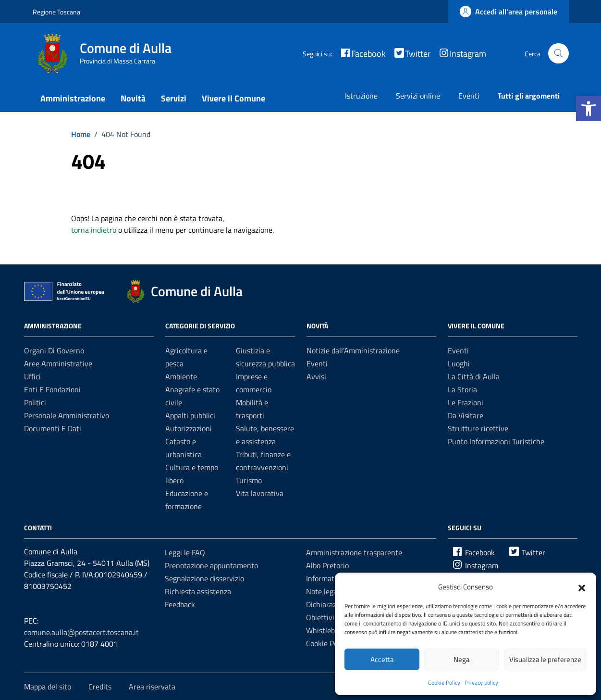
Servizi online (418, 96)
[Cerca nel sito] (558, 54)
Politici (35, 402)
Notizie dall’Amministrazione (353, 350)
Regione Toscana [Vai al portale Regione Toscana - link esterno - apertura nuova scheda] (56, 12)
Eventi (469, 96)
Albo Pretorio (327, 565)
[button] (589, 109)
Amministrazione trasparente (354, 552)
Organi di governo (54, 350)
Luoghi (459, 363)
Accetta (382, 659)
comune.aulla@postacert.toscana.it (81, 632)
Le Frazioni (466, 402)
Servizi (174, 98)
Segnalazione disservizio (204, 578)
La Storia (462, 389)
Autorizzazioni (189, 428)
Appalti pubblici (190, 415)
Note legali (324, 591)
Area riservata (152, 687)
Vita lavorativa (260, 493)
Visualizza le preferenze (545, 659)
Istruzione (361, 96)
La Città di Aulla (474, 376)
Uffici (32, 376)
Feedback (180, 604)
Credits (100, 687)
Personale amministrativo (67, 415)
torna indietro (94, 230)
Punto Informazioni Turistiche (496, 441)
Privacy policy (482, 682)
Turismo (249, 480)
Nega (462, 659)
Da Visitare (466, 415)
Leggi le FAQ (185, 552)
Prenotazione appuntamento (211, 565)
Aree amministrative (58, 363)
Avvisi (316, 376)
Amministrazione (73, 98)
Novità (133, 98)
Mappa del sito (48, 687)
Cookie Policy (444, 682)
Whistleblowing (331, 630)
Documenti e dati (53, 428)
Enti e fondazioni (52, 389)
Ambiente (181, 376)
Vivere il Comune (233, 98)
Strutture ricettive (478, 428)
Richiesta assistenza (198, 591)
